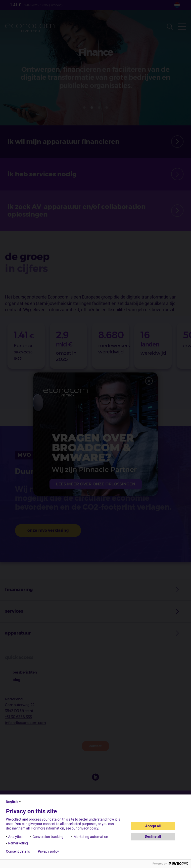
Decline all (153, 836)
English (14, 801)
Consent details (18, 851)
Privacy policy (48, 851)
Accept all (153, 826)
